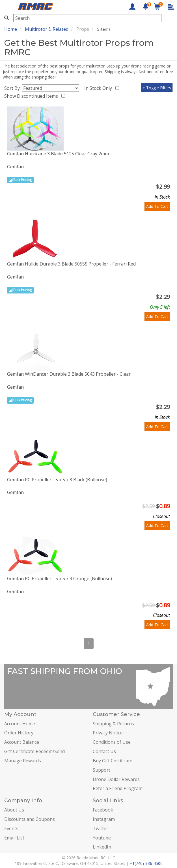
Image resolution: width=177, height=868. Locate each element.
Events (11, 828)
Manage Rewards (23, 761)
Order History (19, 733)
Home (11, 29)
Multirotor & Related (47, 29)
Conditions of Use (112, 742)
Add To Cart (157, 206)
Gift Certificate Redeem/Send (34, 751)
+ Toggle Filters (157, 88)
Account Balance (22, 742)
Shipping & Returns (113, 724)
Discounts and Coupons (30, 819)
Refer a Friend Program (118, 788)
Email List (14, 838)
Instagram (104, 819)
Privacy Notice (108, 733)
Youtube (102, 838)
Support (102, 770)
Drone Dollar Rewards (116, 779)
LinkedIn (102, 847)
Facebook (103, 810)
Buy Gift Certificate (113, 761)
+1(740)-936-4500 (146, 863)
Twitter (101, 828)
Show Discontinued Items (32, 96)
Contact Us (104, 751)
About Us (14, 810)
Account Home (20, 724)
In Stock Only (99, 88)
